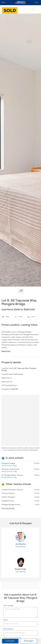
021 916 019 (21, 547)
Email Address (8, 629)
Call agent (10, 641)
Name (5, 620)
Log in (37, 3)
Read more (6, 351)
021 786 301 (21, 572)
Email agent (29, 641)
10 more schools (8, 508)
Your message (8, 606)
